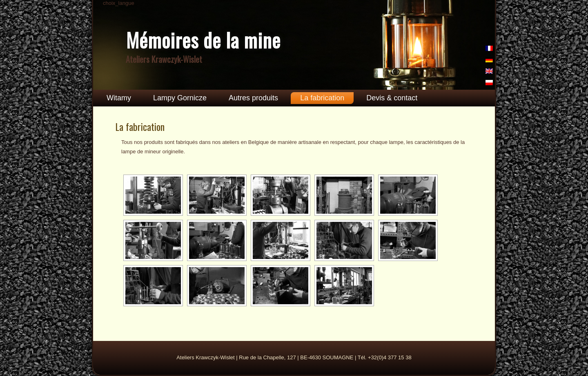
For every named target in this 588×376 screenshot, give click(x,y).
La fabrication (322, 98)
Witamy (119, 98)
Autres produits (253, 98)
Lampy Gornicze (180, 98)
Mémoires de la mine (203, 40)
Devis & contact (392, 98)
